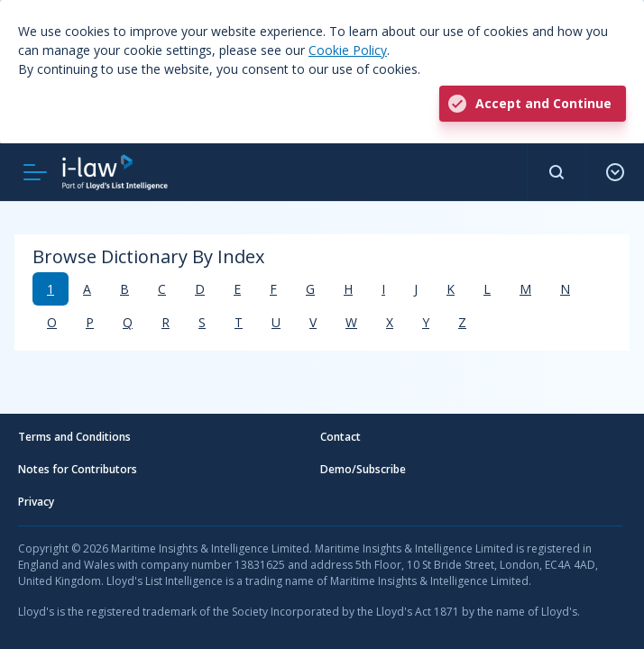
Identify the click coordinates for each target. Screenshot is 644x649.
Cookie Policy (348, 50)
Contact (340, 437)
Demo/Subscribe (363, 469)
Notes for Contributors (78, 469)
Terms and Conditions (74, 437)
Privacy (36, 502)
